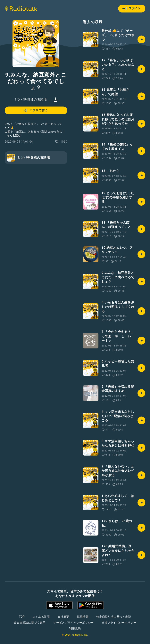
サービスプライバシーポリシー (74, 623)
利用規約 (75, 628)
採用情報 (83, 617)
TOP (22, 617)
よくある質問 (41, 617)
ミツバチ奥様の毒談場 (30, 99)
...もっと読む (13, 135)
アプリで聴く (36, 110)
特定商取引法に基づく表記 (114, 617)
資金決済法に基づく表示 (30, 623)
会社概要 (63, 617)
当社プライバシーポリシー (119, 623)
